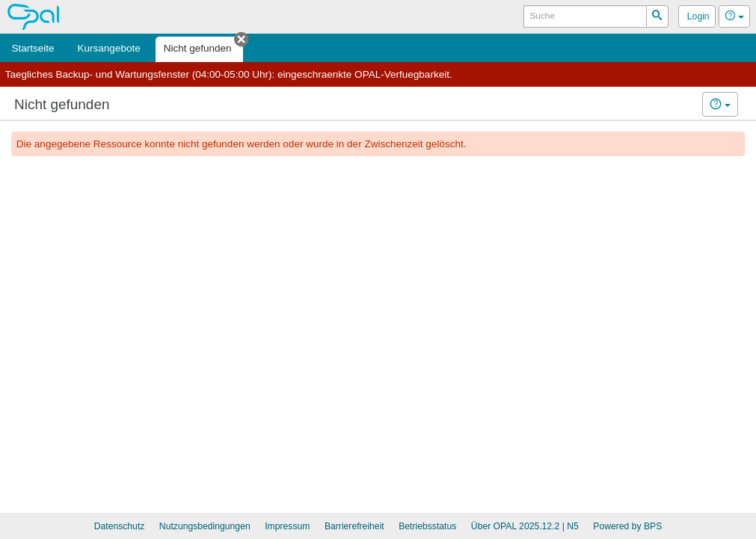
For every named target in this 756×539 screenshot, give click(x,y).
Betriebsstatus (427, 526)
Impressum (287, 526)
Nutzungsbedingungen (205, 526)
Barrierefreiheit (354, 526)
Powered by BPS (627, 526)
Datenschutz (120, 526)
